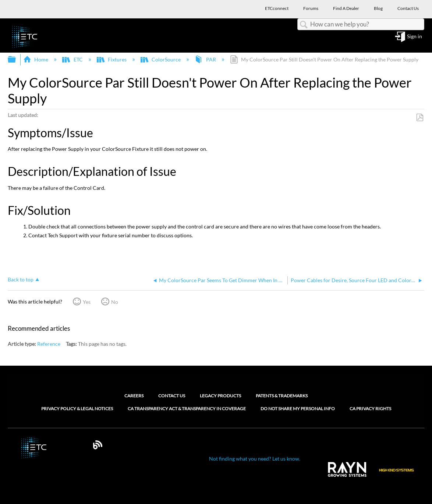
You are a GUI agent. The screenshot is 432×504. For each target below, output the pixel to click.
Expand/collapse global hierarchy (17, 60)
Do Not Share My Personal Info (298, 409)
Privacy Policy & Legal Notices (77, 409)
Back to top (21, 279)
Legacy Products (220, 396)
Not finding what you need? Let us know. (255, 459)
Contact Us (172, 396)
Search (304, 25)
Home (36, 59)
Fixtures (112, 59)
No (115, 302)
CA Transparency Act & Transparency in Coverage (187, 409)
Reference (49, 344)
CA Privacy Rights (370, 409)
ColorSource (161, 59)
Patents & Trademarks (282, 396)
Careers (134, 396)
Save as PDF (420, 118)
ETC (73, 59)
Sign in (415, 37)
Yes (87, 302)
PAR (206, 59)
